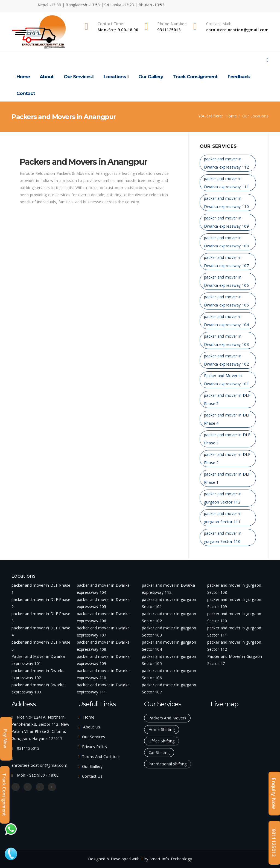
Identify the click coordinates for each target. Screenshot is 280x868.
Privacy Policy (95, 747)
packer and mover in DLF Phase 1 (227, 478)
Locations (115, 77)
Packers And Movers (167, 718)
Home (23, 77)
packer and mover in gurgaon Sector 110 (223, 537)
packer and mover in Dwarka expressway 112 (226, 163)
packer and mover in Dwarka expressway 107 (226, 261)
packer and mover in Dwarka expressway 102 (226, 360)
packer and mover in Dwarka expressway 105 (226, 301)
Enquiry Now (274, 793)
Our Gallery (151, 77)
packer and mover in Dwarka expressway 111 (226, 183)
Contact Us (92, 776)
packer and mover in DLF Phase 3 (227, 439)
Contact (26, 93)
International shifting (168, 764)
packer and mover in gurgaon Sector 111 (223, 518)
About (47, 77)
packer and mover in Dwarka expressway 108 (226, 242)
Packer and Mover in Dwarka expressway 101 (226, 380)
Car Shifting (159, 752)
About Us (91, 727)
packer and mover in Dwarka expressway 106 (226, 281)
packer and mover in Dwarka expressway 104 (226, 321)
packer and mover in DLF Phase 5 (227, 399)
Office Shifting (162, 741)
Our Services (78, 77)
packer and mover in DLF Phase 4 (227, 419)
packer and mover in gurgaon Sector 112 (223, 498)
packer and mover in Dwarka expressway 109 (226, 222)
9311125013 (274, 843)
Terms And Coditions (101, 756)
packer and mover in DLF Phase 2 (227, 458)
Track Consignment (195, 77)
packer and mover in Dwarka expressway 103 (226, 340)
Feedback (239, 77)
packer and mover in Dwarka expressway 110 (226, 202)
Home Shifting (162, 729)
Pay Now (5, 739)
